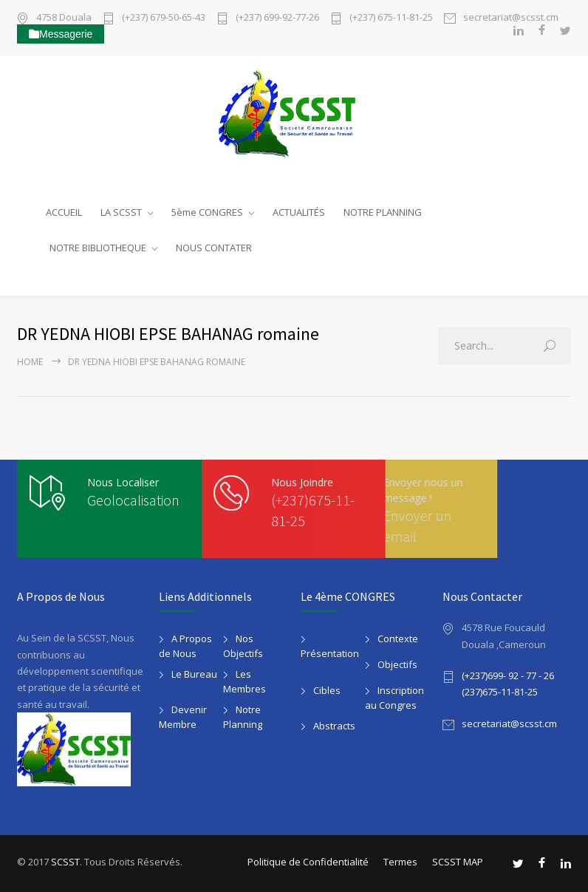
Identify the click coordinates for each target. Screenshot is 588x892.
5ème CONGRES (207, 212)
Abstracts (334, 726)
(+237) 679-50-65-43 (164, 18)
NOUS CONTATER (214, 248)
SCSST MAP (458, 862)
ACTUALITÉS (299, 212)
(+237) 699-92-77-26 (277, 18)
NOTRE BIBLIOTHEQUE (98, 248)
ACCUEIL (64, 212)
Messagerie (61, 34)
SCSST (65, 862)
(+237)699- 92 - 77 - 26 (508, 675)
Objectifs (397, 664)
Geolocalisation (133, 500)
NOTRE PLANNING (383, 212)
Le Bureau (194, 674)
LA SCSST (121, 212)
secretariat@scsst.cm (511, 18)
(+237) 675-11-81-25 (391, 18)
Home (30, 362)
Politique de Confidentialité (308, 862)
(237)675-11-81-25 (500, 692)
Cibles (327, 690)
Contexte (398, 639)
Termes (400, 862)
